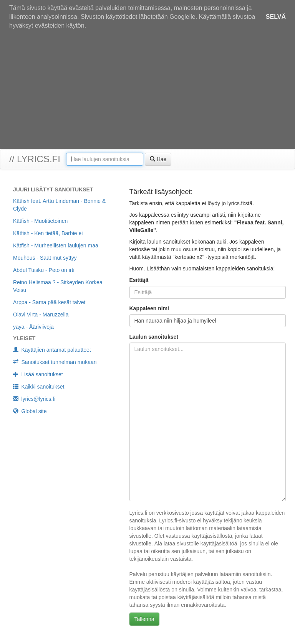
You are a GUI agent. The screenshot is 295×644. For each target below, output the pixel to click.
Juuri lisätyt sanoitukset (53, 189)
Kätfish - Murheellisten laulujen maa (56, 245)
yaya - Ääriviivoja (33, 327)
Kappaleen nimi (149, 308)
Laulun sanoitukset (154, 337)
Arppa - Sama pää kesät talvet (49, 302)
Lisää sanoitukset (38, 374)
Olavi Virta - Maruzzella (41, 315)
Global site (30, 411)
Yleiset (24, 338)
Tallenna (144, 619)
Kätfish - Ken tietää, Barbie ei (48, 233)
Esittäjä (139, 280)
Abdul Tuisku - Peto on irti (44, 270)
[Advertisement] (147, 92)
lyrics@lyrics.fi (34, 399)
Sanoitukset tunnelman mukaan (55, 362)
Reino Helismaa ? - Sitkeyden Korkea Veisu (58, 286)
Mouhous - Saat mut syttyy (45, 258)
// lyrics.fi (35, 159)
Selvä (276, 17)
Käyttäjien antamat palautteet (52, 350)
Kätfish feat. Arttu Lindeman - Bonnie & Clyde (59, 205)
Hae (158, 159)
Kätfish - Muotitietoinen (40, 221)
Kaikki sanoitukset (39, 387)
